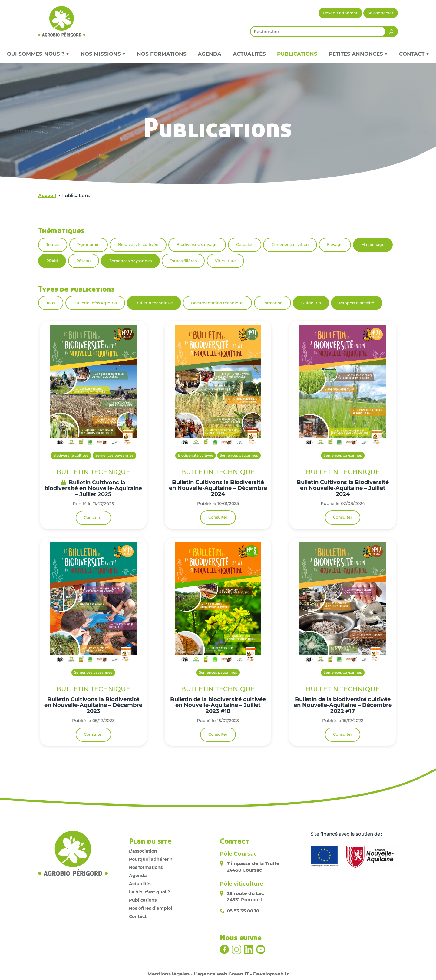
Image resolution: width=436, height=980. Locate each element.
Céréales (245, 244)
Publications (297, 54)
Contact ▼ (414, 54)
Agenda (210, 54)
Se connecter (380, 13)
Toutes (53, 244)
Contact (138, 916)
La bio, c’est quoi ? (149, 892)
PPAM (52, 261)
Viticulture (225, 261)
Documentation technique (217, 303)
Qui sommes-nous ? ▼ (38, 54)
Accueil (47, 195)
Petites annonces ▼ (358, 54)
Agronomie (89, 244)
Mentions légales (168, 974)
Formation (272, 303)
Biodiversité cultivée (138, 244)
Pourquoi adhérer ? (151, 859)
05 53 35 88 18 (243, 911)
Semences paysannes (130, 261)
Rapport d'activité (357, 303)
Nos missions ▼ (103, 54)
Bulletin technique (154, 303)
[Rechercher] (391, 31)
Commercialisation (290, 244)
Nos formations (162, 54)
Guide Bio (311, 303)
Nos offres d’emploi (150, 908)
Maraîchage (373, 244)
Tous (51, 303)
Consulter (93, 518)
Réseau (84, 261)
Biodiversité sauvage (197, 244)
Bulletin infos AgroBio (95, 303)
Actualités (249, 54)
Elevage (335, 244)
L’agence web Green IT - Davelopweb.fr (241, 974)
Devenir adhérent (340, 13)
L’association (143, 851)
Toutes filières (183, 261)
